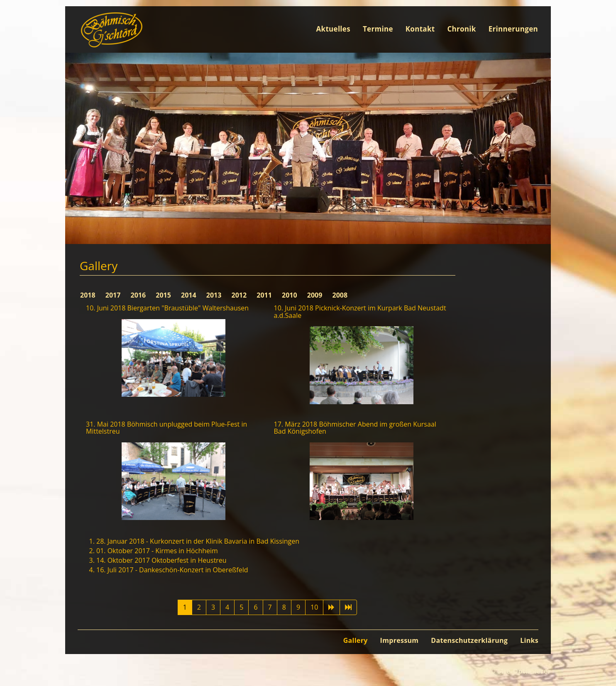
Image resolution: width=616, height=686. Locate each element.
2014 (189, 295)
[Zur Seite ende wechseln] (348, 607)
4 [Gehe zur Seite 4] (227, 607)
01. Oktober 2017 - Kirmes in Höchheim (157, 551)
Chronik (461, 29)
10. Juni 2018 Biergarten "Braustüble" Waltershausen (167, 308)
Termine (378, 29)
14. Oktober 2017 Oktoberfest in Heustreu (161, 560)
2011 (265, 295)
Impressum (400, 640)
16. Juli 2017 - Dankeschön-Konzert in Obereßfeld (172, 570)
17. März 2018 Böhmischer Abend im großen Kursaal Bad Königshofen (355, 428)
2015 (164, 295)
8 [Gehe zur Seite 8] (284, 607)
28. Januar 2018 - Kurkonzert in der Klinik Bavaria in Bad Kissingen (198, 541)
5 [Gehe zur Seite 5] (241, 607)
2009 (316, 295)
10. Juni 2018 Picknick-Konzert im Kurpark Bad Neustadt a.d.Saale (360, 312)
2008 (340, 295)
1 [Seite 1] (185, 607)
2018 (89, 295)
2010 (290, 295)
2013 (215, 295)
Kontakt (420, 29)
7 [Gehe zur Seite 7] (270, 607)
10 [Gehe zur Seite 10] (314, 607)
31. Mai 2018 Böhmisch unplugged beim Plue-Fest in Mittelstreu (166, 428)
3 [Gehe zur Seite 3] (213, 607)
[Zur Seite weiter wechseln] (331, 607)
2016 (139, 295)
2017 (114, 295)
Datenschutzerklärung (469, 640)
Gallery (356, 640)
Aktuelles (333, 29)
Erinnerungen (513, 29)
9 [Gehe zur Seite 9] (298, 607)
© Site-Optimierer (520, 671)
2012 (240, 295)
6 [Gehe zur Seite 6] (255, 607)
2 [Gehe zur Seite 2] (199, 607)
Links (529, 640)
